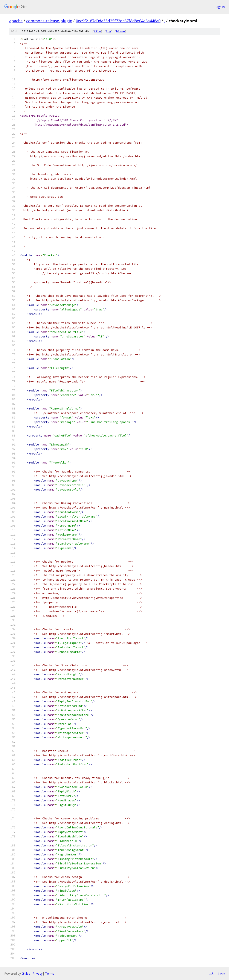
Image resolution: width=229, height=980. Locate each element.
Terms (50, 973)
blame (121, 31)
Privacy (38, 973)
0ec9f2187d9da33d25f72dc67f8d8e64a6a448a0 (118, 21)
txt (211, 973)
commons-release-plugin (49, 21)
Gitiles (26, 973)
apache (16, 21)
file (97, 31)
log (108, 31)
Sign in (220, 7)
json (221, 973)
